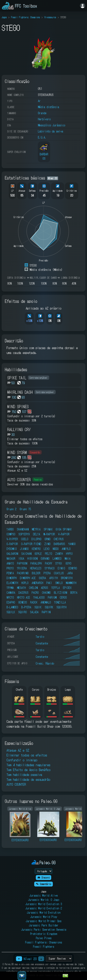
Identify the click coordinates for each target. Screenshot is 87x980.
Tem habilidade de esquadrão (28, 779)
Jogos (4, 17)
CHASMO (46, 593)
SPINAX (48, 529)
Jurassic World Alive (43, 895)
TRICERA (22, 568)
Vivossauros (50, 17)
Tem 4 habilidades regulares (28, 765)
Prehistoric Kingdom (44, 934)
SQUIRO (22, 612)
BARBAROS (59, 544)
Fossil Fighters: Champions (25, 17)
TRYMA (10, 588)
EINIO (61, 568)
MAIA (67, 558)
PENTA (10, 573)
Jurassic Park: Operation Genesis (44, 929)
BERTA (74, 593)
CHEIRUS (59, 539)
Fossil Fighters (43, 947)
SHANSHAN (23, 529)
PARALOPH (36, 563)
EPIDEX (67, 588)
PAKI (49, 583)
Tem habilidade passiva (24, 775)
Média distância (48, 107)
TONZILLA (60, 602)
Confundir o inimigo (22, 760)
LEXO (47, 549)
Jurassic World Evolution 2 (44, 908)
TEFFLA (55, 588)
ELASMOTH (12, 583)
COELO (25, 539)
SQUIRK (49, 607)
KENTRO (36, 549)
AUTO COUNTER (16, 784)
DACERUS (23, 593)
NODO (56, 549)
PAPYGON (22, 563)
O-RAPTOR (12, 544)
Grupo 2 (11, 509)
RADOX (34, 602)
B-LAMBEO (12, 607)
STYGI (59, 563)
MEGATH (21, 588)
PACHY (48, 563)
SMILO (59, 583)
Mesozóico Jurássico (51, 125)
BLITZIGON (60, 593)
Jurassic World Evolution (44, 912)
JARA (70, 573)
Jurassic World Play (44, 917)
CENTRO (73, 568)
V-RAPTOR (64, 534)
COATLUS (59, 573)
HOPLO (25, 583)
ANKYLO (66, 549)
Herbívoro (44, 119)
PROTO (10, 568)
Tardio (40, 637)
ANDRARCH (37, 583)
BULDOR (36, 573)
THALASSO (39, 597)
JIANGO (24, 549)
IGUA (21, 558)
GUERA (42, 578)
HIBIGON (32, 558)
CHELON (33, 588)
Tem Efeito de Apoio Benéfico (28, 770)
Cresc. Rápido (45, 663)
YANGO (72, 544)
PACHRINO (23, 573)
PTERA (47, 573)
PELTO (48, 554)
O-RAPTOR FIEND (31, 544)
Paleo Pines (44, 938)
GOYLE (38, 554)
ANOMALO (46, 602)
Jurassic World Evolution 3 (44, 904)
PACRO (35, 593)
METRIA (36, 529)
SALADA (34, 612)
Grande (42, 113)
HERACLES (36, 568)
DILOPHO (36, 539)
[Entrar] (83, 6)
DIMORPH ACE (28, 578)
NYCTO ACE (23, 597)
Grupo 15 (25, 509)
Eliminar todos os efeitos (27, 755)
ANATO (10, 563)
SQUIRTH (61, 607)
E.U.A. (42, 137)
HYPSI (69, 554)
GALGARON (12, 554)
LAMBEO (57, 558)
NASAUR (11, 558)
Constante (42, 643)
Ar (39, 101)
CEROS (63, 597)
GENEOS (23, 602)
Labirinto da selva (50, 131)
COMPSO (11, 534)
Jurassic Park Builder (44, 925)
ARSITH (53, 578)
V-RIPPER (12, 539)
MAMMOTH (71, 583)
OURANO (45, 558)
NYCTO (10, 597)
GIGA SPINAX (64, 529)
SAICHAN (26, 554)
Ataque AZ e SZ (18, 750)
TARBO (10, 529)
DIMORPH (12, 578)
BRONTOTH (67, 578)
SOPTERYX (24, 534)
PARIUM (52, 597)
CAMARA (11, 593)
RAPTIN (46, 612)
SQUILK (11, 612)
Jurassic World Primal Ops (43, 921)
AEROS (44, 588)
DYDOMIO (12, 549)
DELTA (37, 534)
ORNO (47, 539)
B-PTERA (26, 607)
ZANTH (59, 554)
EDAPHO (11, 602)
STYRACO (49, 568)
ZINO (47, 544)
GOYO (68, 563)
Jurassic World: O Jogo (43, 900)
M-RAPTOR (49, 534)
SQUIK (38, 607)
